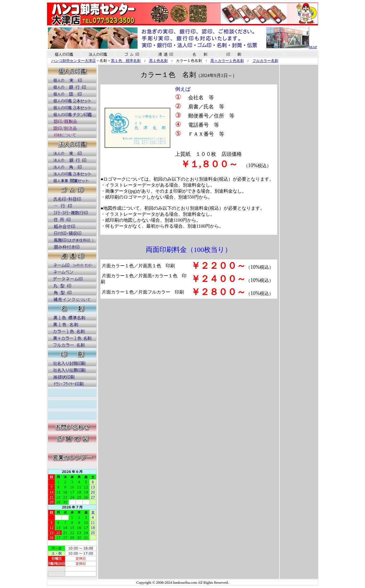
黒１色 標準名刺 (126, 61)
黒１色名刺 (158, 61)
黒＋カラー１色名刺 (227, 61)
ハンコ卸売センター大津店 (74, 61)
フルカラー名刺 (265, 61)
